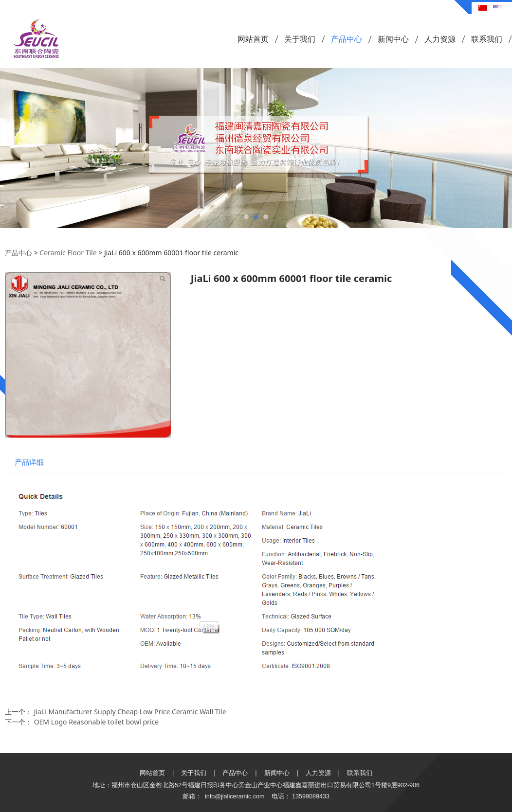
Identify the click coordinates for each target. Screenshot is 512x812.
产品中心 (347, 39)
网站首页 (253, 39)
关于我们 (300, 39)
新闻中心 (393, 39)
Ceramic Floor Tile (68, 253)
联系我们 (487, 39)
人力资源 (440, 39)
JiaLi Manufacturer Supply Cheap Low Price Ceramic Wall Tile (130, 712)
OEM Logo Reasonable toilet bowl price (97, 722)
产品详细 (29, 462)
